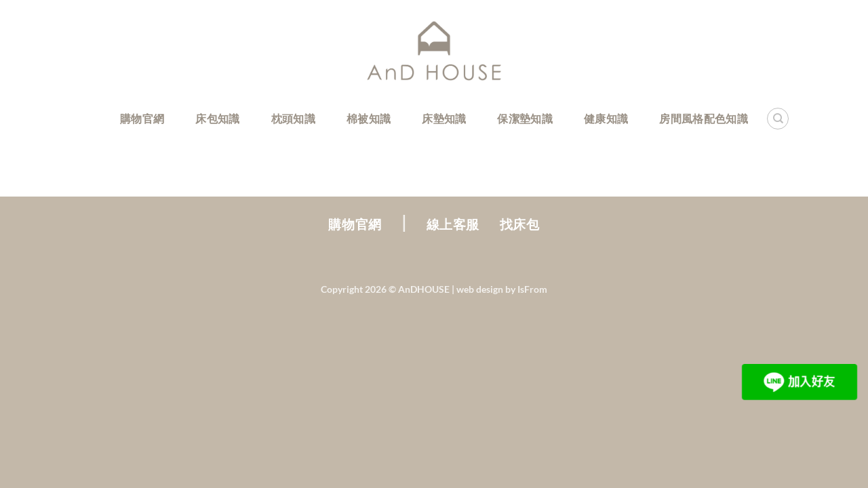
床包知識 (217, 118)
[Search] (778, 119)
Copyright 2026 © (385, 289)
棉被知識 (369, 118)
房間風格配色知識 (704, 118)
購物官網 (142, 118)
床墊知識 (444, 118)
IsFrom (532, 289)
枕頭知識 (293, 118)
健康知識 (606, 118)
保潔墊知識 (525, 118)
